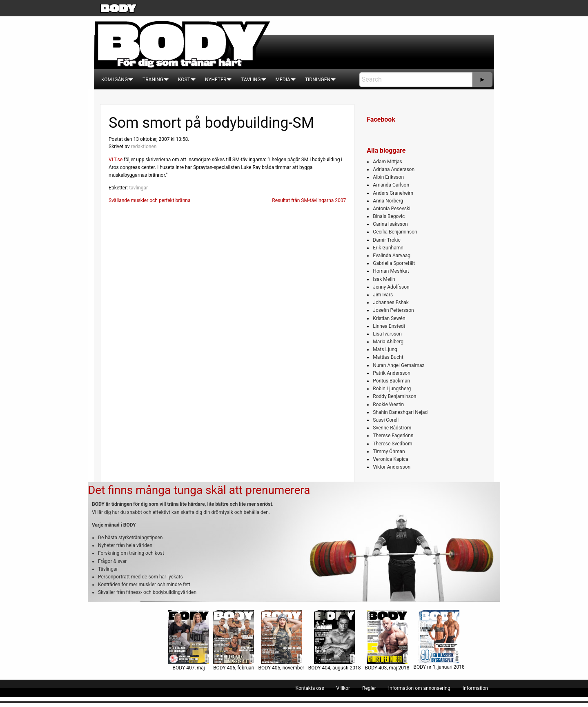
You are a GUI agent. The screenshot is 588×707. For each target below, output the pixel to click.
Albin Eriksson (388, 177)
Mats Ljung (385, 349)
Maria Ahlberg (388, 342)
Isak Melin (384, 279)
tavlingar (138, 188)
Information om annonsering (419, 688)
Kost (184, 80)
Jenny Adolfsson (391, 287)
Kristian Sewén (389, 318)
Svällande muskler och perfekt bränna (149, 200)
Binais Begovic (389, 216)
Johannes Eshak (391, 302)
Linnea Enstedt (389, 326)
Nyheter (216, 80)
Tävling (251, 80)
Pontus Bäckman (391, 381)
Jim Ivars (383, 295)
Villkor (343, 688)
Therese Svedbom (392, 444)
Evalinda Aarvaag (392, 256)
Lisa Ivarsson (387, 334)
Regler (369, 688)
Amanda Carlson (391, 185)
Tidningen (318, 80)
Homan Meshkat (391, 271)
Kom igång (115, 80)
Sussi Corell (386, 420)
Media (283, 80)
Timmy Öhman (389, 451)
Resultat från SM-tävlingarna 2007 (309, 200)
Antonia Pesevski (392, 209)
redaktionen (144, 147)
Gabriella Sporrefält (394, 263)
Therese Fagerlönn (393, 436)
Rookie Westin (388, 405)
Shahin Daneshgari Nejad (400, 412)
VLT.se (116, 160)
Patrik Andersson (392, 373)
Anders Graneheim (393, 193)
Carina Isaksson (390, 224)
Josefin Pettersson (393, 310)
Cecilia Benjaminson (395, 232)
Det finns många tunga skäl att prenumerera (199, 490)
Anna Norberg (388, 201)
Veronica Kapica (390, 459)
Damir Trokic (386, 240)
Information (475, 688)
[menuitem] (115, 80)
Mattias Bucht (388, 357)
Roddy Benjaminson (394, 396)
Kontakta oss (310, 688)
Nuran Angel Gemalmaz (399, 365)
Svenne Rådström (392, 428)
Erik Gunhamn (388, 248)
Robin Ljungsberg (392, 389)
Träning (153, 80)
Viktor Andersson (392, 467)
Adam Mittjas (387, 162)
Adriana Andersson (394, 169)
